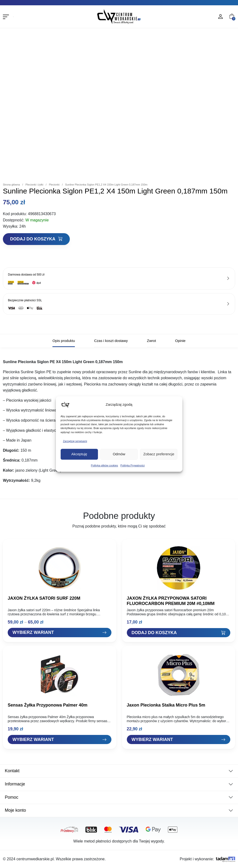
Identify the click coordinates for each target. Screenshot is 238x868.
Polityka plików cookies (105, 465)
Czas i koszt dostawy (111, 341)
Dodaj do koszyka (36, 239)
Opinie (180, 341)
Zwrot (152, 341)
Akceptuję (79, 454)
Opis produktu (64, 341)
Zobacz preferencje (159, 454)
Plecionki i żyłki (34, 185)
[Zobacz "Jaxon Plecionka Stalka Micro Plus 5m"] (179, 740)
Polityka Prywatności (132, 465)
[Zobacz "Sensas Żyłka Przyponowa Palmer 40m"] (60, 740)
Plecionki (54, 185)
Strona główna (11, 185)
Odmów (119, 454)
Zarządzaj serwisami (75, 441)
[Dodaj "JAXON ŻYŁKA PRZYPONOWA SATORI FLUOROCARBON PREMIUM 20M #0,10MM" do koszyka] (179, 633)
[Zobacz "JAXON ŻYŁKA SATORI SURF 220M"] (60, 633)
